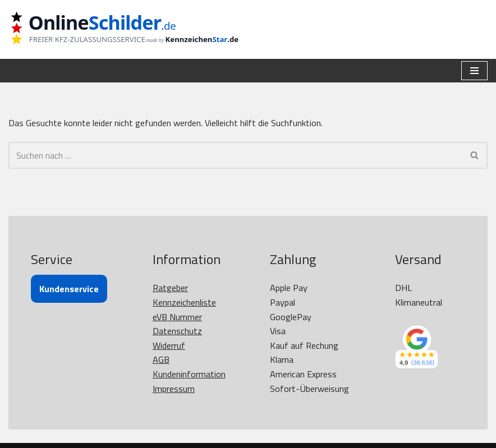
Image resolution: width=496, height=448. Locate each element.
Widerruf (169, 345)
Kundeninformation (189, 374)
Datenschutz (177, 331)
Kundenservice (69, 289)
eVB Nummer (177, 317)
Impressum (174, 389)
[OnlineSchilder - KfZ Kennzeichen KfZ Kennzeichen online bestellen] (132, 29)
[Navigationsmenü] (474, 71)
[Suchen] (235, 155)
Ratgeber (170, 288)
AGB (161, 359)
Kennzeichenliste (184, 302)
